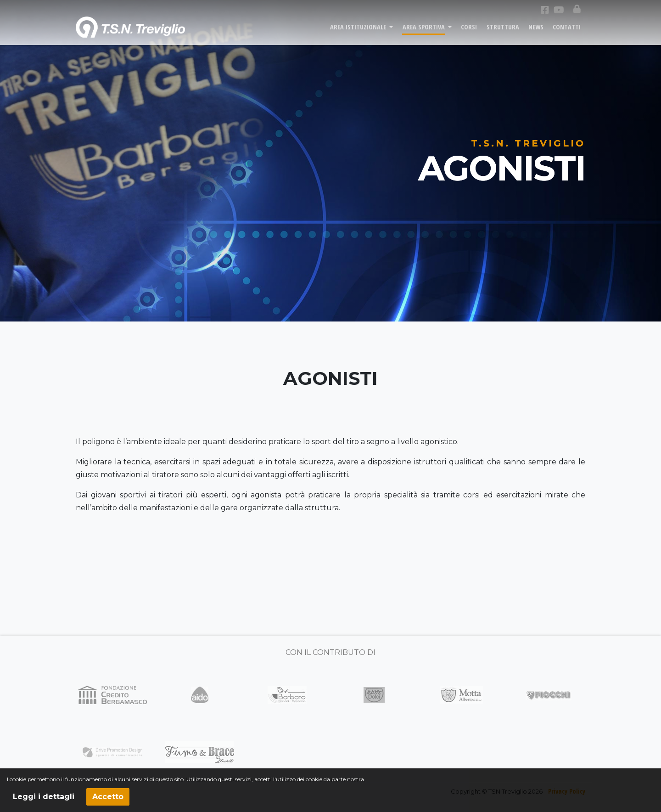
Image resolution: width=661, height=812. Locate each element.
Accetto (108, 797)
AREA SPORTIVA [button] (425, 33)
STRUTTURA (503, 33)
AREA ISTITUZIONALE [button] (359, 33)
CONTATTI (567, 33)
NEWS (536, 33)
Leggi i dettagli (44, 797)
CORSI (469, 33)
